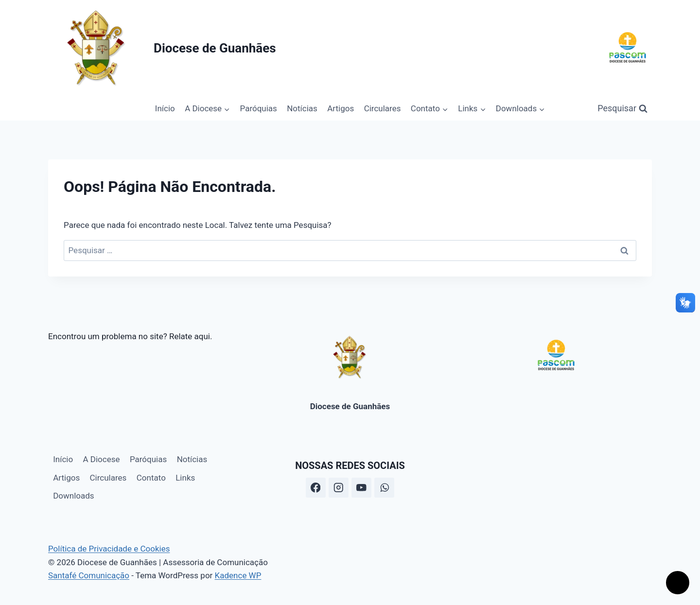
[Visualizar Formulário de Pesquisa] (622, 109)
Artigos (341, 108)
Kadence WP (238, 575)
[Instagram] (339, 488)
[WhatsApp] (384, 488)
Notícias (302, 108)
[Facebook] (316, 488)
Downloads (73, 496)
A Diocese (102, 459)
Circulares (383, 108)
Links (185, 478)
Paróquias (259, 108)
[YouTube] (361, 488)
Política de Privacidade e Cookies (109, 549)
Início (165, 108)
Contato (151, 478)
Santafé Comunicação (89, 575)
